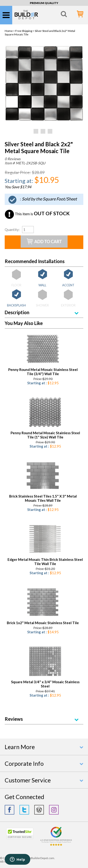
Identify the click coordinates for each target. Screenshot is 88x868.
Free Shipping (24, 31)
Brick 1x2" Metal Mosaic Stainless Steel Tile (43, 623)
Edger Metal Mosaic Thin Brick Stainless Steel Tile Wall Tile (45, 562)
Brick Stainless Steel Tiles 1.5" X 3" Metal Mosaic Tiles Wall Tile (43, 498)
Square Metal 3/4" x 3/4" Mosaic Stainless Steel (45, 684)
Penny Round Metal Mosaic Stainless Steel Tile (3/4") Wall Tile (43, 372)
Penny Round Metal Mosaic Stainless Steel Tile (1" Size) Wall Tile (45, 435)
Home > (10, 31)
